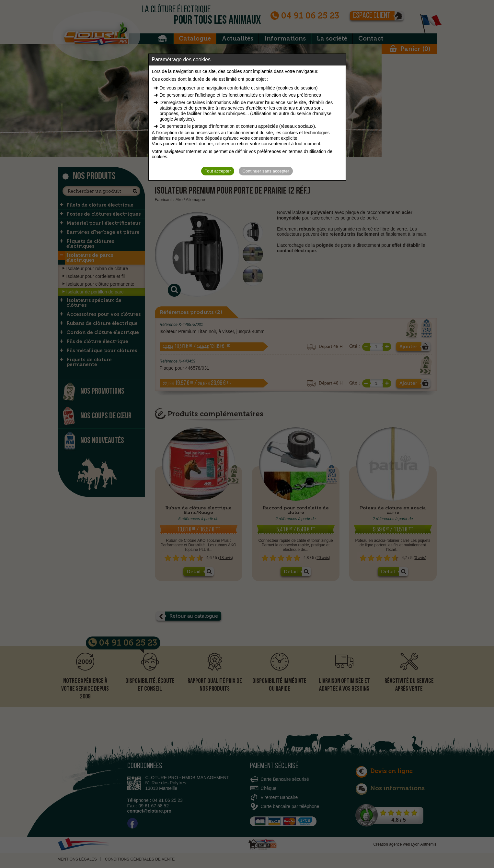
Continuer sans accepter (266, 171)
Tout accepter (218, 171)
